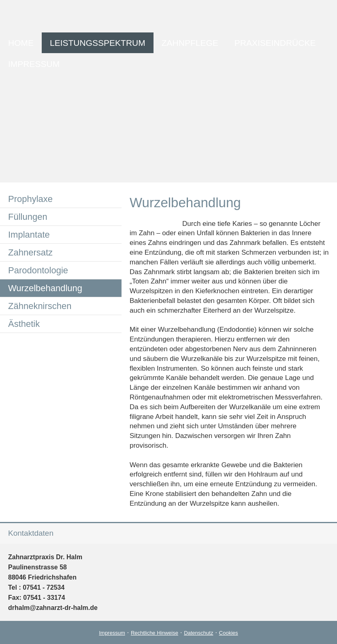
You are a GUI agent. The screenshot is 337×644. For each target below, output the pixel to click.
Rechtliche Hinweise (155, 633)
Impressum (112, 633)
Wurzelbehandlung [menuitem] (45, 288)
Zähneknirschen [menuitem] (40, 306)
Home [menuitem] (21, 43)
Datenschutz (198, 633)
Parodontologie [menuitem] (38, 270)
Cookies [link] (229, 633)
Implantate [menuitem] (29, 235)
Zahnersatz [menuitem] (30, 252)
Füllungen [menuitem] (28, 217)
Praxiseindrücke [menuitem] (275, 43)
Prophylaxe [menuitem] (30, 199)
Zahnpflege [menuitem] (190, 43)
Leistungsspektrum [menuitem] (98, 43)
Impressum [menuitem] (34, 64)
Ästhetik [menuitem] (24, 324)
